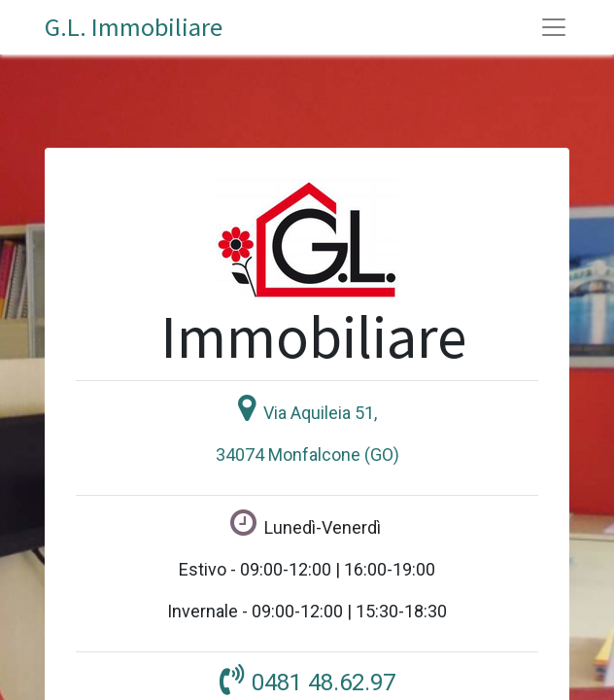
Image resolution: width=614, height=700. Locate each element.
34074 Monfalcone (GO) (307, 455)
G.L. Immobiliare (134, 27)
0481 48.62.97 (324, 682)
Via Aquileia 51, (320, 413)
